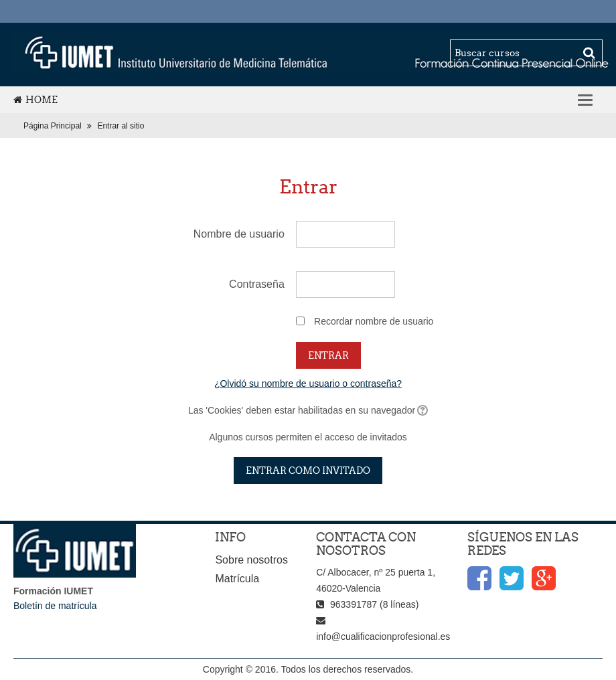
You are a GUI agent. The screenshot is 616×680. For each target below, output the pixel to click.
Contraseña (257, 284)
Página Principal (53, 126)
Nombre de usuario (239, 234)
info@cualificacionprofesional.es (383, 636)
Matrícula (237, 579)
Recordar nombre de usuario (374, 321)
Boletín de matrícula (55, 606)
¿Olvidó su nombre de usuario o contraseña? (308, 384)
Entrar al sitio (121, 126)
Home (35, 100)
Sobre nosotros (251, 560)
